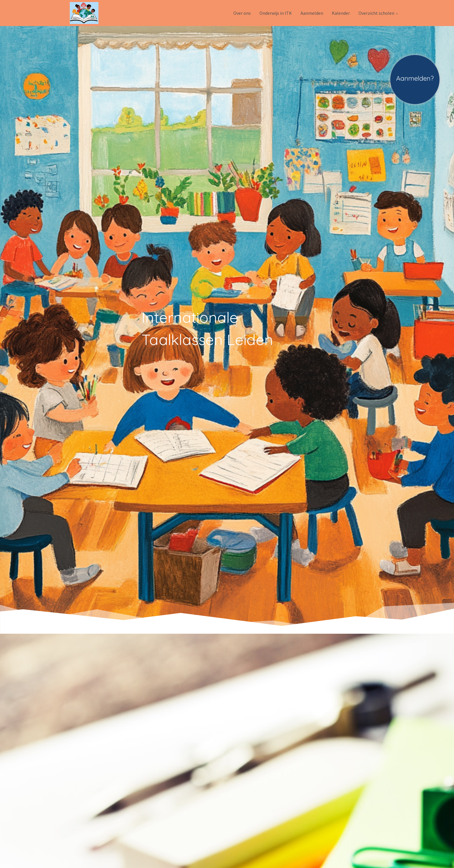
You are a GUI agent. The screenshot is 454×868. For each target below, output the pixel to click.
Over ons (242, 13)
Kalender (341, 13)
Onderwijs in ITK (276, 13)
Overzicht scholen (376, 13)
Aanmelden (312, 13)
